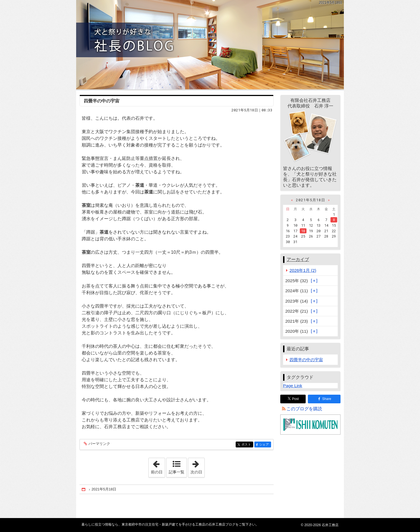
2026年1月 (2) (303, 270)
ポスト (247, 445)
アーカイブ (298, 259)
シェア (265, 445)
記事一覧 (177, 472)
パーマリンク (99, 444)
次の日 (197, 466)
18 (303, 231)
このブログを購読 (304, 409)
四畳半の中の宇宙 (102, 101)
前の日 (158, 466)
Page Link (293, 386)
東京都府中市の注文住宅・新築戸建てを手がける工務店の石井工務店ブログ (210, 45)
